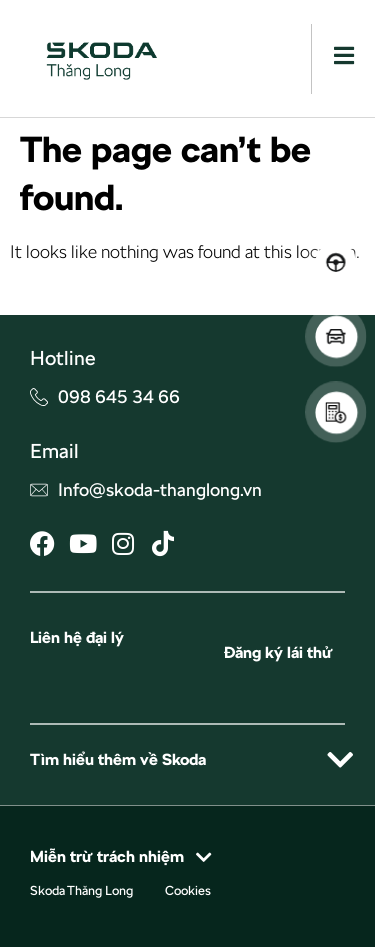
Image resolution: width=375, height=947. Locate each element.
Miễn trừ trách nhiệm (107, 856)
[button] (187, 760)
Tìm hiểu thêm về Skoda (118, 759)
